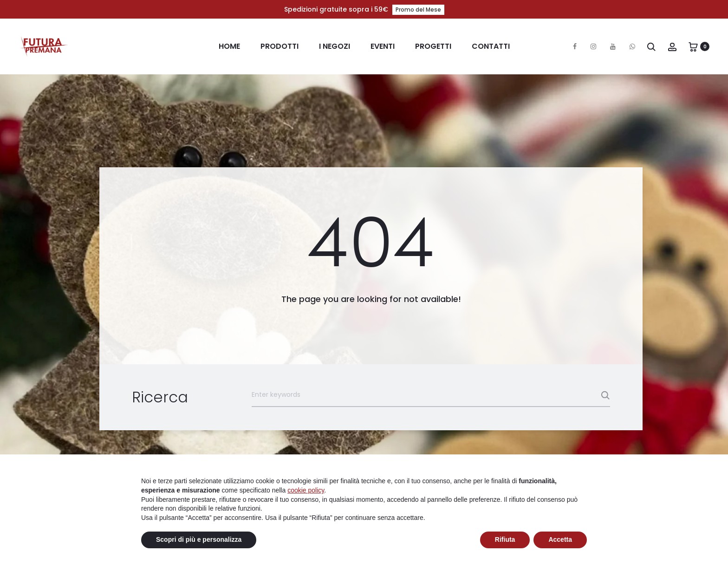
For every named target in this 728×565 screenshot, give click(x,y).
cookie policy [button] (306, 490)
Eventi (383, 46)
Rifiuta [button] (505, 539)
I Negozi (335, 46)
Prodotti (279, 46)
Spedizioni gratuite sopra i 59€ (364, 9)
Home (229, 46)
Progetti (433, 46)
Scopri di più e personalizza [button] (199, 539)
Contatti (491, 46)
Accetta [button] (560, 539)
